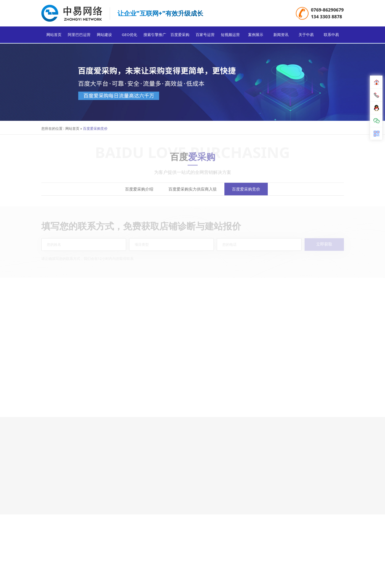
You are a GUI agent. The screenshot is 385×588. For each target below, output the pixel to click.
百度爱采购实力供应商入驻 (193, 193)
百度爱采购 (180, 36)
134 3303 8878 (327, 17)
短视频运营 (230, 36)
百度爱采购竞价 (246, 193)
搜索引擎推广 (155, 36)
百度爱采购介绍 (139, 193)
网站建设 (104, 36)
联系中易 (331, 36)
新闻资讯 (281, 36)
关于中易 (306, 36)
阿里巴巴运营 (79, 36)
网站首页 (54, 36)
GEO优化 (129, 36)
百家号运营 (205, 36)
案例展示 (256, 36)
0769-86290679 (327, 10)
